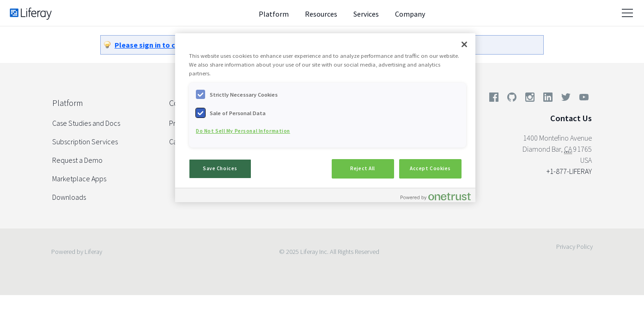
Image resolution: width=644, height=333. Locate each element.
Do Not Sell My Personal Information (243, 131)
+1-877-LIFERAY (569, 171)
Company (410, 14)
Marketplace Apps (79, 179)
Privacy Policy (574, 247)
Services (366, 14)
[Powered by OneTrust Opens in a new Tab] (436, 196)
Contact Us (571, 118)
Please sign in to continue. (159, 45)
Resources (321, 14)
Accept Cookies (430, 168)
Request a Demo (77, 160)
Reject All (363, 168)
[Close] (464, 44)
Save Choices (220, 168)
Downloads (69, 197)
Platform (274, 14)
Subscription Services (85, 142)
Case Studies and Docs (86, 123)
